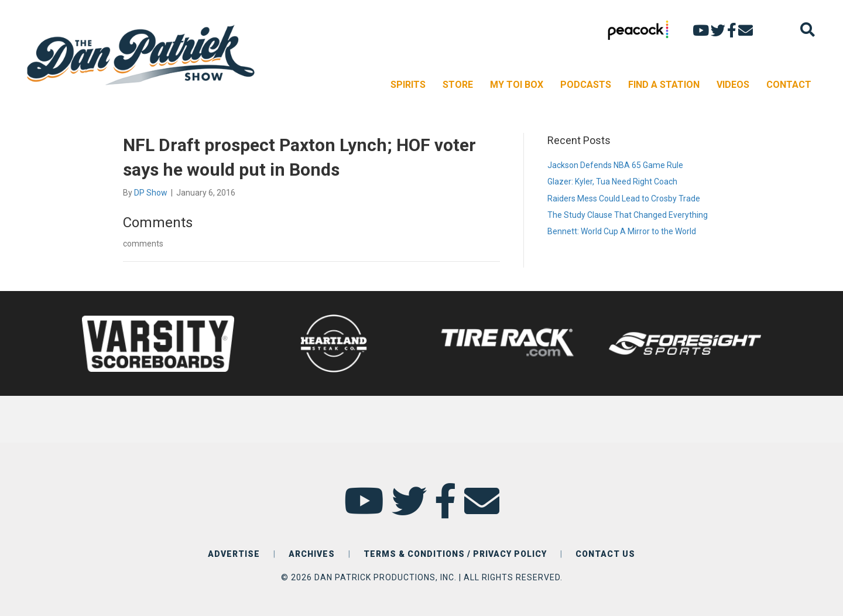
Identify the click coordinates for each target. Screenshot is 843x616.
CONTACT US (605, 554)
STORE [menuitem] (458, 85)
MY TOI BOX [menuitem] (517, 85)
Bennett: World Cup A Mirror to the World (622, 231)
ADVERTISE (234, 554)
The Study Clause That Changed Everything (628, 215)
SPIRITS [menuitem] (408, 85)
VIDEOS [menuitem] (733, 85)
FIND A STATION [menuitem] (664, 85)
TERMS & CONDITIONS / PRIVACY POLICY (455, 554)
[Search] (808, 30)
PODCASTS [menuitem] (586, 85)
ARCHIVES (312, 554)
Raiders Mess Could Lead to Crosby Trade (624, 199)
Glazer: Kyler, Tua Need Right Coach (612, 182)
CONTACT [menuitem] (789, 85)
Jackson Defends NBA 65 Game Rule (615, 165)
